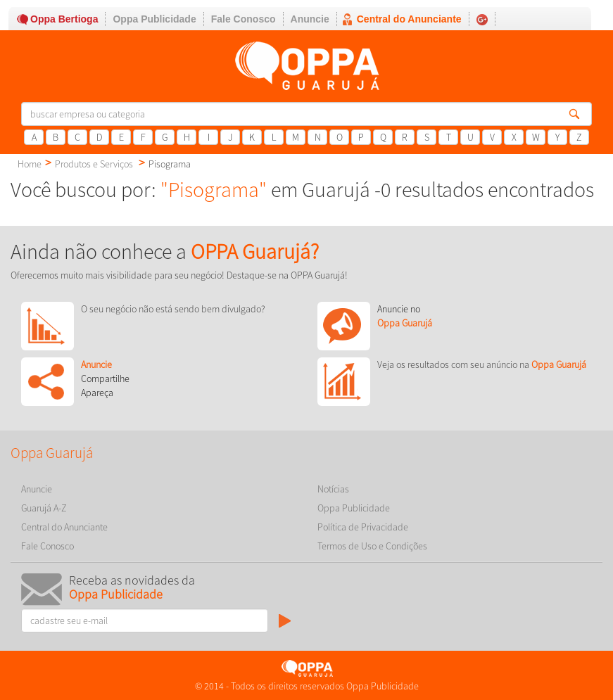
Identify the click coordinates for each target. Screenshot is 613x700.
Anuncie (310, 19)
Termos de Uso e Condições (372, 546)
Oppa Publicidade (154, 19)
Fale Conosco (244, 19)
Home (30, 164)
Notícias (333, 489)
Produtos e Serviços (94, 164)
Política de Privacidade (363, 527)
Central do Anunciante (409, 19)
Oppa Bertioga (64, 19)
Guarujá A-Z (44, 508)
